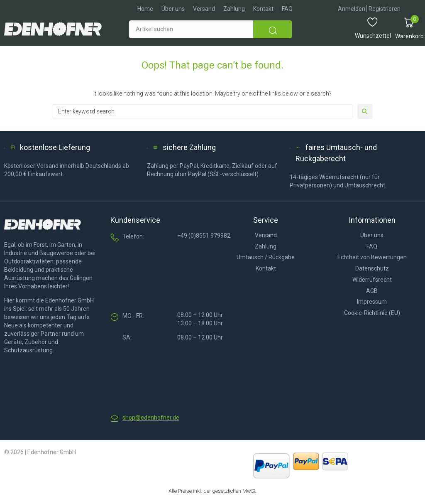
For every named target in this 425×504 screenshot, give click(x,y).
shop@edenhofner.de (151, 418)
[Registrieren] (385, 9)
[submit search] (272, 29)
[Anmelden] (352, 9)
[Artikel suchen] (191, 29)
